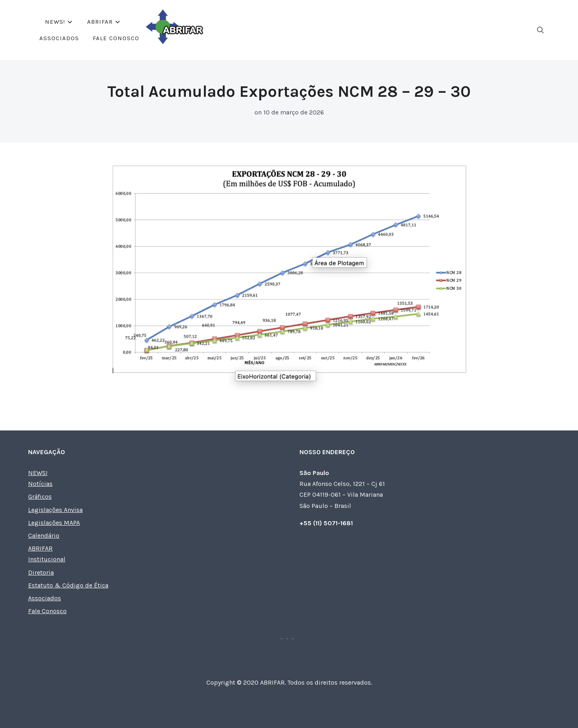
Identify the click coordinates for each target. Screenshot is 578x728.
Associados (304, 30)
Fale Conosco (361, 30)
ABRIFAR (249, 30)
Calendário (44, 535)
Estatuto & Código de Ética (68, 585)
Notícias (40, 484)
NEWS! (204, 30)
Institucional (47, 559)
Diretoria (41, 572)
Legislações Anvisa (55, 510)
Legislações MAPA (54, 523)
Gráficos (40, 497)
